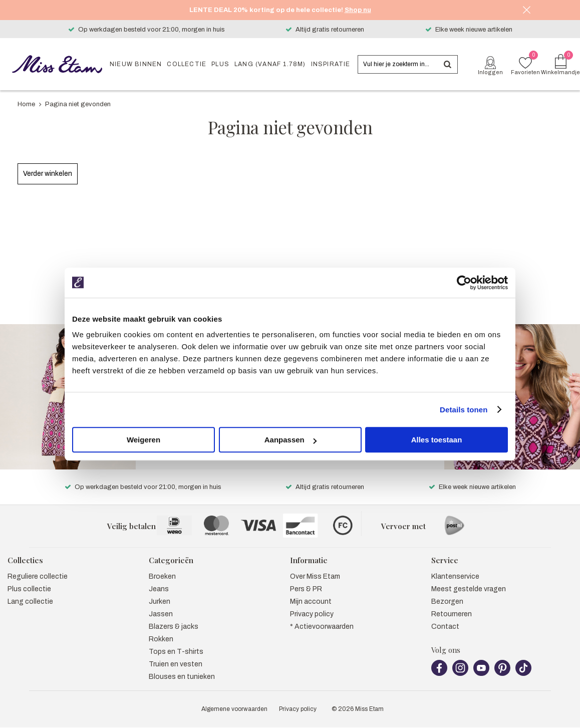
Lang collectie (30, 590)
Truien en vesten (176, 653)
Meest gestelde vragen (469, 578)
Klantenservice (455, 565)
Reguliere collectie (38, 565)
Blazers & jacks (174, 616)
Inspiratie (331, 64)
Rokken (161, 628)
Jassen (161, 603)
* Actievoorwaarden (322, 616)
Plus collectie (29, 578)
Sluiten (526, 10)
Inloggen (490, 72)
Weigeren (143, 440)
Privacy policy (312, 603)
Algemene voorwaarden (234, 698)
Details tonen (464, 410)
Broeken (162, 565)
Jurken (160, 590)
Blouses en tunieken (182, 666)
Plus (220, 64)
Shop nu (358, 10)
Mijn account (311, 590)
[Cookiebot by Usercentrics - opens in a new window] (464, 283)
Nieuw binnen (136, 64)
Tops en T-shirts (176, 641)
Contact (445, 616)
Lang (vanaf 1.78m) (270, 64)
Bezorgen (447, 590)
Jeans (159, 578)
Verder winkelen (48, 174)
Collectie (187, 64)
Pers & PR (306, 578)
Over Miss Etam (315, 565)
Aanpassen (291, 440)
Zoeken (447, 64)
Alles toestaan (437, 440)
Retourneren (452, 603)
